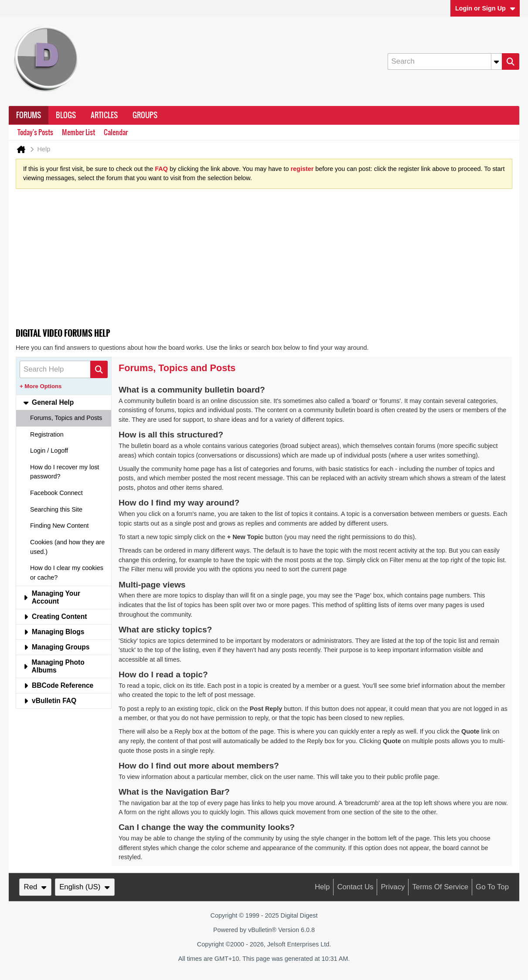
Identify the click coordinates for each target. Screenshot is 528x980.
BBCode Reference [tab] (58, 685)
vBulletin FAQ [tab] (50, 701)
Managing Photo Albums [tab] (54, 666)
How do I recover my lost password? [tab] (65, 472)
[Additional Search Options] (497, 61)
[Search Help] (64, 369)
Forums (29, 115)
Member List (78, 132)
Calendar (116, 132)
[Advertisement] (264, 261)
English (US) (85, 887)
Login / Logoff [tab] (49, 451)
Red (35, 887)
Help (322, 887)
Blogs (66, 115)
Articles (104, 115)
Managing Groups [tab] (56, 647)
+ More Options (41, 386)
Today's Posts (35, 132)
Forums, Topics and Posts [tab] (66, 418)
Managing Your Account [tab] (52, 597)
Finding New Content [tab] (59, 526)
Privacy (393, 887)
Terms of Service (440, 887)
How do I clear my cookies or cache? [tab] (67, 573)
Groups (145, 115)
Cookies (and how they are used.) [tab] (67, 547)
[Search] (445, 61)
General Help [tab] (48, 402)
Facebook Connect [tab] (56, 493)
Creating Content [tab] (55, 616)
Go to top (492, 887)
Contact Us (355, 887)
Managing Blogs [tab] (54, 632)
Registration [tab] (47, 434)
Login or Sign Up (485, 8)
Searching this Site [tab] (56, 509)
